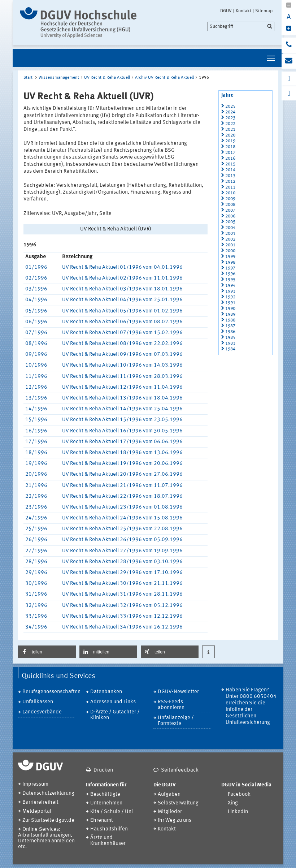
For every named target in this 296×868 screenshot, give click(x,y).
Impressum (35, 784)
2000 (230, 251)
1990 (230, 309)
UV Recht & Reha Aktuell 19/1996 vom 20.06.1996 (122, 464)
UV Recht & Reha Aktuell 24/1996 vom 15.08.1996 (122, 518)
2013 (230, 176)
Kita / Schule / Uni (112, 812)
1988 (230, 320)
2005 (230, 222)
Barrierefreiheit (40, 802)
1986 (230, 332)
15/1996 (36, 420)
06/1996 (36, 322)
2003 (230, 234)
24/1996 (36, 518)
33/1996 (36, 616)
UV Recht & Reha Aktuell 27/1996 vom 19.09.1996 (122, 551)
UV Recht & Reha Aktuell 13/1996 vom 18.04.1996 (122, 398)
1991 (230, 303)
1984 (230, 349)
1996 (230, 274)
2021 (230, 129)
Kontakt (243, 11)
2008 (230, 205)
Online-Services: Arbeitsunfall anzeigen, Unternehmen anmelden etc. (46, 838)
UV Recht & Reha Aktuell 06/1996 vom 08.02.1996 (122, 322)
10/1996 (36, 365)
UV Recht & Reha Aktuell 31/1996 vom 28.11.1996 (122, 594)
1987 (230, 326)
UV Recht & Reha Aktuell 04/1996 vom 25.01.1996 (122, 300)
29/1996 (36, 573)
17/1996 (36, 442)
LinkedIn (238, 812)
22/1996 (36, 496)
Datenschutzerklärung (48, 793)
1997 (230, 268)
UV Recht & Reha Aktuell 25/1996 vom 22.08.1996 (122, 529)
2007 (230, 210)
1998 (230, 262)
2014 (230, 170)
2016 (230, 158)
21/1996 (36, 486)
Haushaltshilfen (109, 829)
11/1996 (36, 377)
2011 (230, 187)
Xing (233, 803)
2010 (230, 193)
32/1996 (36, 606)
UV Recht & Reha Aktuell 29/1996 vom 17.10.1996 (122, 573)
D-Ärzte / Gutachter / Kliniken (115, 715)
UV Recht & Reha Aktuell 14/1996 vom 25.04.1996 (122, 409)
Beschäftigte (105, 794)
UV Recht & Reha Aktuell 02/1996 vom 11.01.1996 (122, 278)
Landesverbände (42, 712)
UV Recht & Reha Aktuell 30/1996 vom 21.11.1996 (122, 584)
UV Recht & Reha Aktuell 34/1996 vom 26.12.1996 (122, 627)
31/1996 (36, 594)
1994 (230, 286)
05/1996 (36, 311)
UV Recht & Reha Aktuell (107, 78)
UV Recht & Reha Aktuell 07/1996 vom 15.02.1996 (122, 333)
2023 (230, 118)
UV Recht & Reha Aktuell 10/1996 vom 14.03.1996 (122, 365)
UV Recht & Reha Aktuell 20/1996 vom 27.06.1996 (122, 474)
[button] (47, 652)
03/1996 (36, 289)
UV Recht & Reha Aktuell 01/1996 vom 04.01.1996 (122, 267)
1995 (230, 280)
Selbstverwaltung (178, 803)
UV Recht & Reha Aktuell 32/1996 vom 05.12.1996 (122, 606)
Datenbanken (106, 692)
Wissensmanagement (59, 78)
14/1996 (36, 409)
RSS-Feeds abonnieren (171, 705)
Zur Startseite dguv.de (48, 821)
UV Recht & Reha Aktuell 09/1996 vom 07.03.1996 (122, 355)
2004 (230, 228)
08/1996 (36, 344)
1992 (230, 297)
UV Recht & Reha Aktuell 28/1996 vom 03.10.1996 (122, 562)
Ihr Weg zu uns (175, 821)
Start (28, 78)
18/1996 (36, 453)
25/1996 (36, 529)
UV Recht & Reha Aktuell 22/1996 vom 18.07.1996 (122, 496)
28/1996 (36, 562)
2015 (230, 164)
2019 (230, 141)
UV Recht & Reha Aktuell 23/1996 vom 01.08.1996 (122, 507)
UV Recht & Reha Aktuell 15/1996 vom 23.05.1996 (122, 420)
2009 (230, 199)
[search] (241, 26)
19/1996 (36, 464)
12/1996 (36, 387)
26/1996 (36, 540)
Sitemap (264, 11)
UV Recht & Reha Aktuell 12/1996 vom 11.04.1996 (122, 387)
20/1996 (36, 474)
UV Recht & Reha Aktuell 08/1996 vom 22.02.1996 (122, 344)
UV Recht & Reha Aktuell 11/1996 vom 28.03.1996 (122, 377)
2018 (230, 147)
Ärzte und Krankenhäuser (108, 841)
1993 (230, 291)
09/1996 (36, 355)
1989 (230, 314)
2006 (230, 216)
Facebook (239, 794)
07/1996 (36, 333)
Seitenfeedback (180, 770)
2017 (230, 153)
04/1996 (36, 300)
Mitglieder (170, 812)
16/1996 (36, 431)
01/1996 (36, 267)
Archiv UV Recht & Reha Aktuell (164, 78)
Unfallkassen (38, 702)
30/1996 (36, 584)
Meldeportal (37, 811)
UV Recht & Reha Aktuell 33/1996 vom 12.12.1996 (122, 616)
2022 (230, 124)
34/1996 (36, 627)
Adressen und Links (113, 702)
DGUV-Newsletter (178, 692)
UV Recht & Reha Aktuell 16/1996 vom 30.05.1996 (122, 431)
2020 (230, 135)
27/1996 (36, 551)
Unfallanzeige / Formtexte (176, 721)
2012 (230, 182)
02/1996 (36, 278)
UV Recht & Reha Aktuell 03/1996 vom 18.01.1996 (122, 289)
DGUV (226, 11)
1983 (230, 343)
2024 (230, 112)
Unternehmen (106, 803)
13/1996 (36, 398)
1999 (230, 257)
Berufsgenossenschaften (49, 692)
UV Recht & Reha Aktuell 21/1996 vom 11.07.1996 (122, 486)
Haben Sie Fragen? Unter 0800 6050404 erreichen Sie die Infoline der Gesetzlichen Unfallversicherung (251, 706)
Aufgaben (169, 794)
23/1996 (36, 507)
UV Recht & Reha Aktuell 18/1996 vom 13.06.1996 (122, 453)
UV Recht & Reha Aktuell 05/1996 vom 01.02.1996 (122, 311)
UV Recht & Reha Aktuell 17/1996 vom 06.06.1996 (122, 442)
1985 (230, 338)
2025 (230, 106)
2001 (230, 245)
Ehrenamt (102, 821)
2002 (230, 239)
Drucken (103, 770)
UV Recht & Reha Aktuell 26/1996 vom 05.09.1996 (122, 540)
